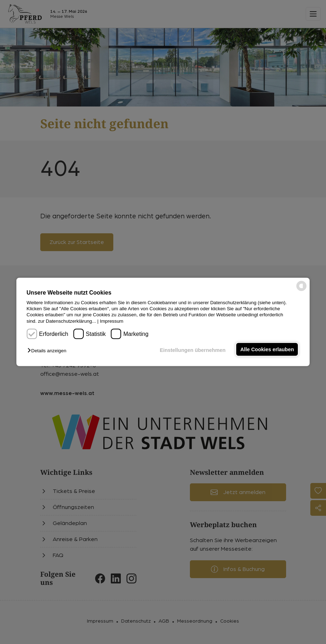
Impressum (112, 321)
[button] (49, 351)
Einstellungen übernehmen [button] (193, 350)
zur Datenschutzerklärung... (67, 321)
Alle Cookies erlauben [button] (267, 349)
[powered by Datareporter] (301, 290)
